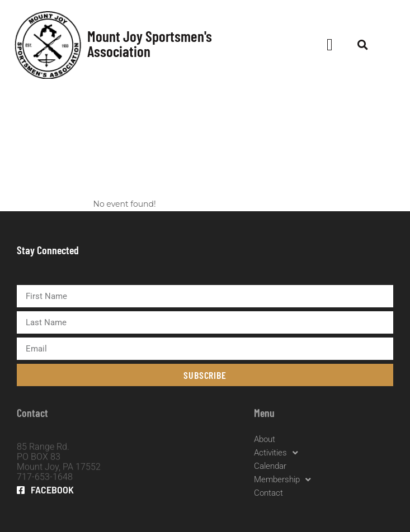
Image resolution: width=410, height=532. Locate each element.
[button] (330, 45)
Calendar (270, 466)
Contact (268, 493)
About (265, 439)
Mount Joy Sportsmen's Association (150, 43)
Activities (276, 453)
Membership (282, 479)
